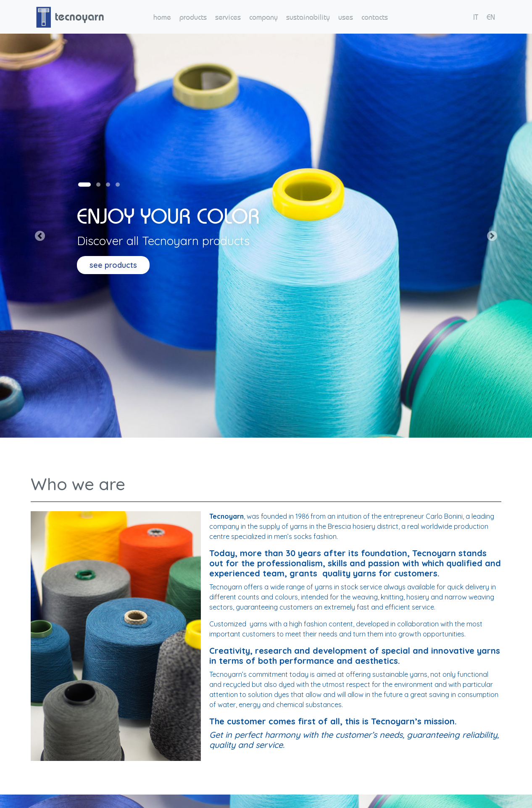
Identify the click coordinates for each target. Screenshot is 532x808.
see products (113, 265)
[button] (40, 236)
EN (491, 17)
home (162, 17)
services (228, 17)
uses (346, 17)
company (263, 17)
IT (476, 17)
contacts (375, 17)
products (193, 17)
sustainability (308, 17)
